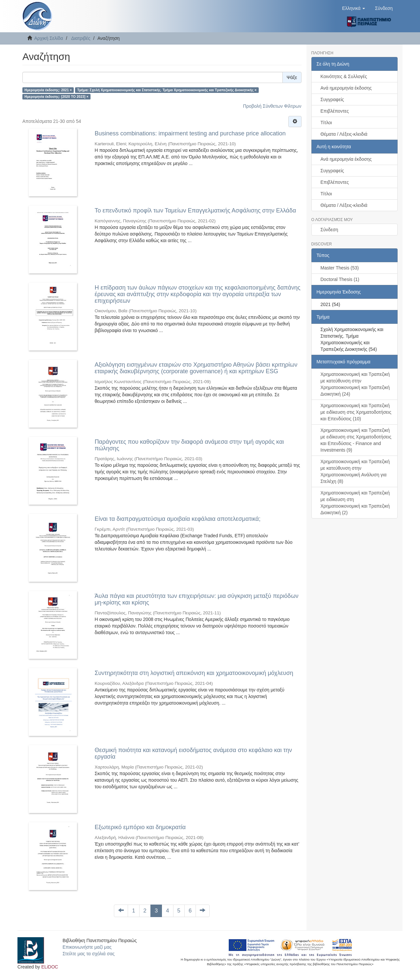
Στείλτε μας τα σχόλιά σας (89, 954)
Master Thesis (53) (340, 268)
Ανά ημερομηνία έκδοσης (346, 88)
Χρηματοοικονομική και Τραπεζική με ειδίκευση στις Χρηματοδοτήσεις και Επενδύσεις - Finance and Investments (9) (356, 440)
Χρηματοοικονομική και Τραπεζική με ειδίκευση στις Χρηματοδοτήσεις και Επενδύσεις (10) (356, 412)
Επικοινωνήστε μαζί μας (87, 947)
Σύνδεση (329, 230)
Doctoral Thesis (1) (340, 279)
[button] (354, 8)
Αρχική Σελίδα (49, 38)
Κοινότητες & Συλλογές (344, 76)
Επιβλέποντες (335, 111)
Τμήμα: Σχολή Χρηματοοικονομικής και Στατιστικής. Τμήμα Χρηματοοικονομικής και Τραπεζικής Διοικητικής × (167, 90)
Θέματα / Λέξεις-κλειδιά (344, 134)
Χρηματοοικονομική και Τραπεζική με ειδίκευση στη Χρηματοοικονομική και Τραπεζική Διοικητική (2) (355, 503)
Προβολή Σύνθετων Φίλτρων (272, 106)
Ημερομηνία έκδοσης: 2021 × (48, 90)
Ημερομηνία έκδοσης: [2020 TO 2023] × (56, 97)
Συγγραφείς (332, 99)
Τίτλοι (326, 123)
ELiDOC (50, 967)
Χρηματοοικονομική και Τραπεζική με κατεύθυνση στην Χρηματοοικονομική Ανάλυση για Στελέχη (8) (355, 471)
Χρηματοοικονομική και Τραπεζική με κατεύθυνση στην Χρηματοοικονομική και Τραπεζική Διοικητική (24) (355, 384)
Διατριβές (81, 38)
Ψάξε (292, 77)
